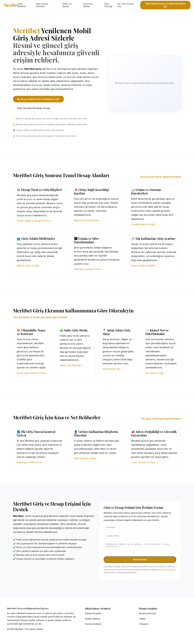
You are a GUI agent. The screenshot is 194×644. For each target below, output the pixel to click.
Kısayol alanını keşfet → (145, 266)
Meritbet (11, 5)
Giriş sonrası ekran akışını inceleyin (160, 177)
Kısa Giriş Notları (88, 5)
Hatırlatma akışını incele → (89, 269)
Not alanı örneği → (156, 373)
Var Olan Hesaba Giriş (126, 5)
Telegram (144, 626)
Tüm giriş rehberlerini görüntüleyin (161, 419)
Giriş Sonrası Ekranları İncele (34, 108)
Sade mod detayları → (72, 365)
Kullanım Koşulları (93, 615)
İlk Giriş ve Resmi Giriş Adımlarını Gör (38, 99)
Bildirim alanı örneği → (29, 266)
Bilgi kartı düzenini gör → (88, 220)
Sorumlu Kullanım (93, 626)
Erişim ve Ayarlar (67, 5)
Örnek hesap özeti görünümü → (35, 221)
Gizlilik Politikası (93, 620)
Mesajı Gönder (140, 561)
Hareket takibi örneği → (144, 224)
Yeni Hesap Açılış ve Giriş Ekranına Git (165, 5)
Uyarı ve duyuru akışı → (145, 462)
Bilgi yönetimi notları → (87, 458)
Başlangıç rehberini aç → (31, 462)
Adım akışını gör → (113, 369)
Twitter (142, 620)
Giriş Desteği (108, 5)
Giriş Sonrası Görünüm (42, 5)
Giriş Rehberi (22, 5)
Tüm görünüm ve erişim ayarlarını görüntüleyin (40, 317)
